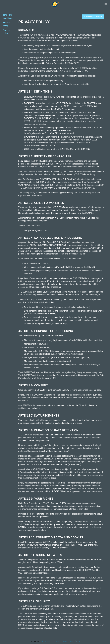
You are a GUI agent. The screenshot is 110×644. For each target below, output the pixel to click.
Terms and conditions (51, 641)
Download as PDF (93, 17)
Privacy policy (67, 641)
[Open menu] (106, 4)
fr (79, 641)
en (76, 641)
